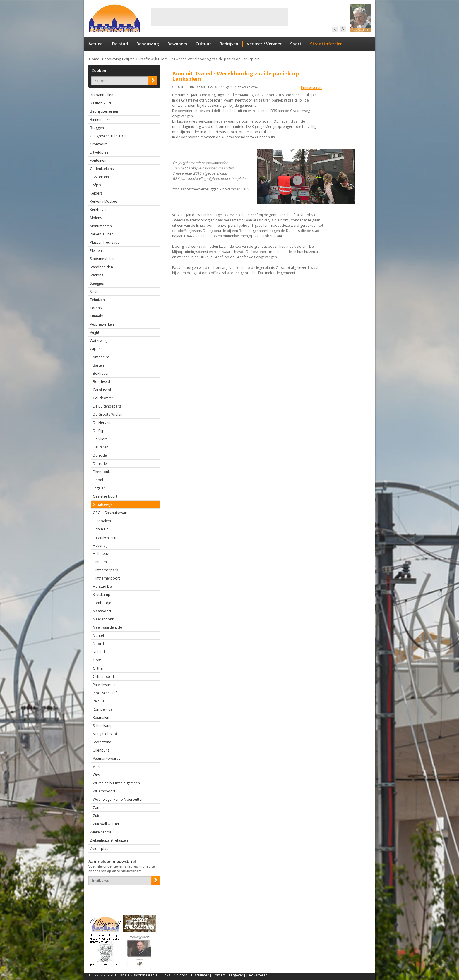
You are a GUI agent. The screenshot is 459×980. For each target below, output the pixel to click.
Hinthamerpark (105, 570)
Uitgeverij (237, 975)
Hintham (100, 562)
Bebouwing (148, 44)
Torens (96, 308)
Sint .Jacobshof (105, 734)
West (97, 775)
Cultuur (203, 44)
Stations (96, 275)
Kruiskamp (102, 595)
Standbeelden (101, 267)
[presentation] (123, 895)
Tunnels (96, 316)
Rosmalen (101, 717)
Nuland (99, 652)
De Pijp (99, 431)
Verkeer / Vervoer (264, 44)
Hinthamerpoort (106, 578)
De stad (120, 44)
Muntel (98, 636)
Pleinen (96, 251)
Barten (98, 365)
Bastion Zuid (100, 103)
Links (166, 975)
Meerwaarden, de (107, 627)
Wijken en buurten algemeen (116, 783)
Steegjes (97, 283)
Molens (96, 218)
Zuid (97, 816)
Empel (98, 480)
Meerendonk (103, 619)
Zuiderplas (99, 849)
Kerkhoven (99, 210)
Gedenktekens (102, 169)
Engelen (99, 488)
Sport (296, 44)
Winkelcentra (101, 832)
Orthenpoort (103, 676)
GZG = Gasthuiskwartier (112, 513)
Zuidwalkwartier (106, 824)
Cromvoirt (98, 144)
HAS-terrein (99, 177)
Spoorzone (102, 742)
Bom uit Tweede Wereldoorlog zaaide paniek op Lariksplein (210, 59)
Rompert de (103, 709)
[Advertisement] (220, 17)
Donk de (100, 455)
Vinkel (98, 767)
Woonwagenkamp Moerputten (118, 799)
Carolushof (102, 390)
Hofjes (95, 185)
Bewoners (177, 44)
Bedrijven (229, 44)
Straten (96, 292)
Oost (97, 660)
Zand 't (99, 808)
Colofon (181, 975)
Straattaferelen (326, 44)
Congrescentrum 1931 (108, 136)
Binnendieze (100, 120)
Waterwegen (100, 341)
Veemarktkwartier (107, 758)
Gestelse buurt (105, 496)
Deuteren (101, 447)
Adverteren (258, 975)
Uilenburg (101, 750)
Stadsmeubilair (102, 259)
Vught (95, 332)
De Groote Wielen (108, 414)
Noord (98, 644)
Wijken (129, 59)
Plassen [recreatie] (105, 242)
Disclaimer (200, 975)
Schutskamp (103, 726)
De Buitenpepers (107, 406)
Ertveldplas (99, 152)
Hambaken (102, 521)
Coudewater (103, 398)
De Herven (102, 423)
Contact (219, 975)
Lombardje (102, 603)
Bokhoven (101, 373)
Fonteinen (98, 160)
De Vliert (100, 439)
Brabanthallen (102, 95)
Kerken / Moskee (103, 201)
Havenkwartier (105, 537)
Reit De (99, 701)
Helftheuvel (102, 554)
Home (94, 59)
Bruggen (97, 128)
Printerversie (312, 88)
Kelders (96, 193)
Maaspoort (102, 611)
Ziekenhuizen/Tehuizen (109, 840)
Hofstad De (102, 586)
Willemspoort (104, 791)
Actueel (96, 44)
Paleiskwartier (104, 685)
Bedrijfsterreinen (104, 111)
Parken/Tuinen (102, 234)
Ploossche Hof (105, 693)
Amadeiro (101, 357)
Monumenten (101, 226)
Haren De (101, 529)
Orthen (99, 668)
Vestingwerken (102, 324)
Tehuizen (97, 300)
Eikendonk (101, 472)
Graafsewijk (147, 59)
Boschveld (101, 382)
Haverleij (100, 545)
